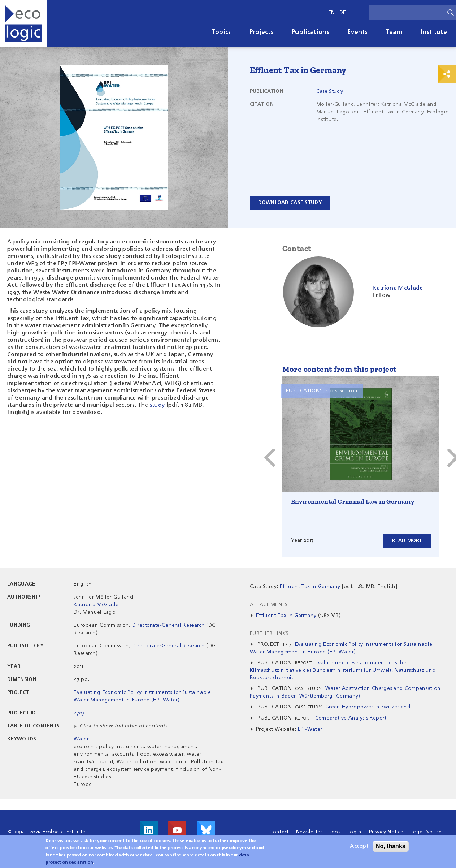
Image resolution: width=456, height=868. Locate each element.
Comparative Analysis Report (351, 718)
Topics (221, 32)
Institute (434, 32)
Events (357, 32)
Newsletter (309, 832)
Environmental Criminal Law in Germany (353, 501)
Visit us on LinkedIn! (149, 830)
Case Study (330, 91)
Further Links (269, 634)
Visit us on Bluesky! (206, 830)
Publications (310, 32)
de (343, 13)
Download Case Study (290, 203)
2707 (79, 713)
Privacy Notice (386, 832)
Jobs (335, 832)
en (332, 13)
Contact (279, 832)
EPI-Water (310, 729)
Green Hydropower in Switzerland (368, 707)
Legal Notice (426, 832)
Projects (261, 32)
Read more (407, 541)
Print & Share (447, 74)
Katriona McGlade (96, 605)
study (157, 405)
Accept (359, 847)
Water (81, 739)
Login (355, 832)
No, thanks (391, 847)
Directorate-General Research (168, 625)
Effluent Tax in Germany (286, 616)
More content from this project (340, 369)
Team (394, 32)
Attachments (269, 605)
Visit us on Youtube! (177, 830)
